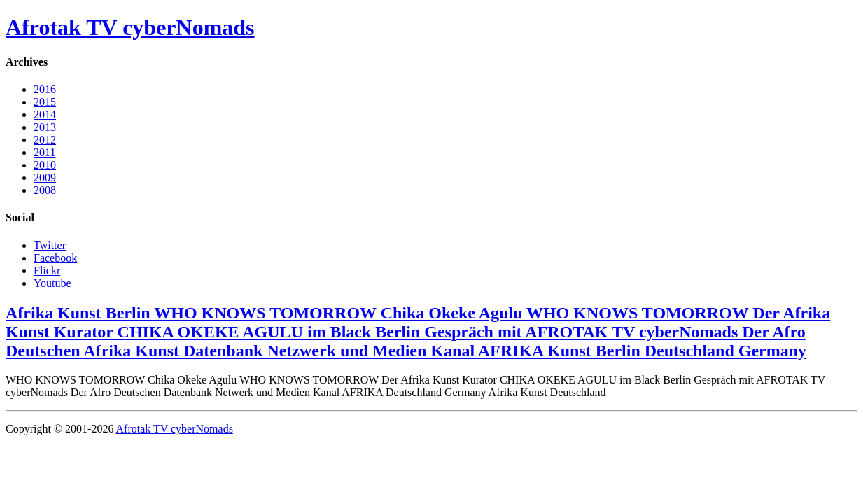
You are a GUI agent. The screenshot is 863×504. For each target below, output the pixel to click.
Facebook (55, 258)
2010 (45, 165)
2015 (45, 102)
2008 (45, 190)
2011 (44, 152)
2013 (45, 127)
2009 (45, 177)
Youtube (52, 283)
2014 (45, 114)
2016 (45, 89)
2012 (45, 140)
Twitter (50, 245)
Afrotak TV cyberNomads (130, 27)
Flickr (47, 271)
